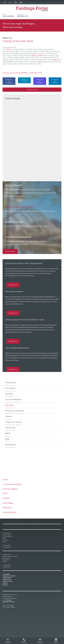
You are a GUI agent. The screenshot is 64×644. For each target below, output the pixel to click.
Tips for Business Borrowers (17, 348)
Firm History (10, 388)
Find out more (10, 251)
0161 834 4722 (36, 73)
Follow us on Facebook (9, 81)
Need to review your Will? (19, 207)
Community (10, 428)
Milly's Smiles (37, 56)
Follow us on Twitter (24, 80)
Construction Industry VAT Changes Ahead (24, 263)
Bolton (4, 14)
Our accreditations (13, 399)
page (55, 60)
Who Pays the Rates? (14, 292)
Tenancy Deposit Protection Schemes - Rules (25, 320)
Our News (10, 405)
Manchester (20, 14)
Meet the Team (32, 90)
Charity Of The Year (14, 422)
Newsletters (10, 445)
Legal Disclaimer (7, 578)
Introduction (11, 383)
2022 (8, 49)
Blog (7, 439)
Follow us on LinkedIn (55, 81)
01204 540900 (21, 73)
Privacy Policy (7, 579)
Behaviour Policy (7, 581)
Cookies (5, 583)
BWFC (8, 433)
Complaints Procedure (9, 576)
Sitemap (5, 585)
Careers (8, 416)
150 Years (9, 394)
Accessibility (6, 574)
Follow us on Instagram (40, 81)
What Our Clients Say (14, 411)
